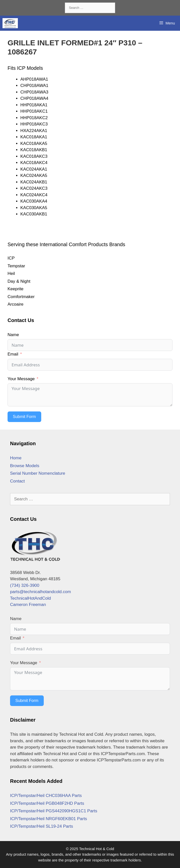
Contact (17, 481)
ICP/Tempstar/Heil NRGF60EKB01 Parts (49, 819)
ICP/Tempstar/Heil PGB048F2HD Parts (47, 803)
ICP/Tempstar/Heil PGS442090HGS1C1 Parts (54, 811)
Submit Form (24, 417)
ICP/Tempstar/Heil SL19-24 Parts (41, 826)
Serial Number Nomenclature (38, 473)
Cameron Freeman (28, 605)
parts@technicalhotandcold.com (40, 592)
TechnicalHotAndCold (31, 598)
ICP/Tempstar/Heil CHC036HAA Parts (46, 796)
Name (13, 335)
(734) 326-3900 (25, 585)
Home (16, 458)
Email (13, 354)
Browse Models (25, 466)
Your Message (21, 379)
